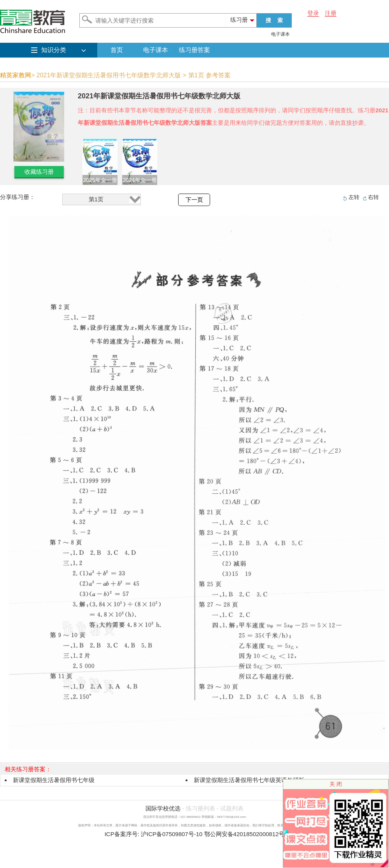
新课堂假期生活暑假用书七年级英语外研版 (249, 780)
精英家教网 (16, 75)
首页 (117, 50)
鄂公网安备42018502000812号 (244, 834)
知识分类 (54, 50)
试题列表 (232, 808)
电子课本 (280, 34)
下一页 (194, 200)
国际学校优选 (163, 808)
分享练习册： (18, 197)
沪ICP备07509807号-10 (172, 834)
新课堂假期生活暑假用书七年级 (54, 780)
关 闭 (336, 784)
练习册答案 (194, 50)
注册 (331, 13)
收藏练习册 (39, 172)
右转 (373, 197)
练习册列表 (201, 808)
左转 (354, 197)
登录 (313, 13)
